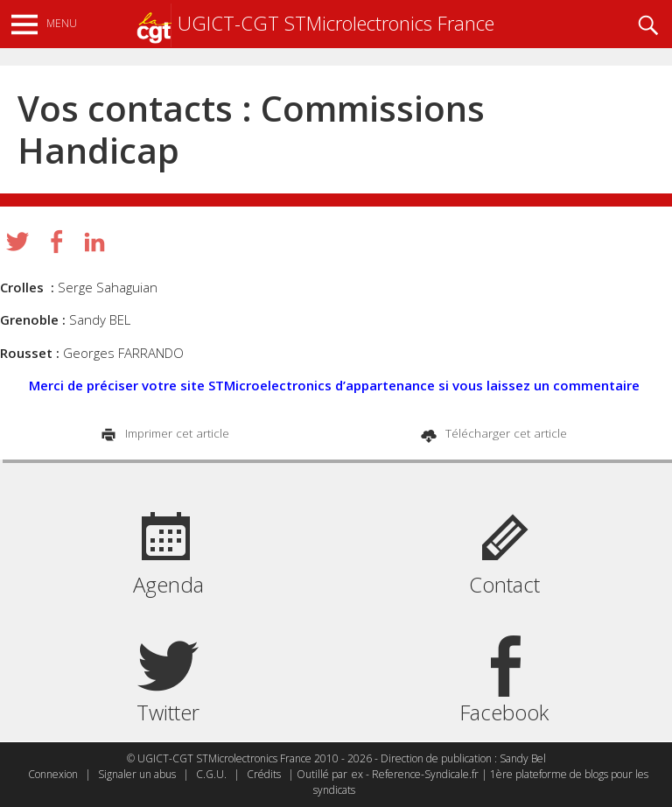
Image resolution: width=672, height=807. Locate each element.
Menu (62, 23)
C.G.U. (211, 774)
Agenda (168, 584)
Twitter (168, 712)
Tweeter (17, 242)
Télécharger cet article (504, 433)
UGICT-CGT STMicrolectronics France (315, 23)
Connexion (53, 774)
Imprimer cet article (175, 433)
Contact (504, 584)
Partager (56, 242)
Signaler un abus (137, 774)
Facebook (504, 712)
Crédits (264, 774)
